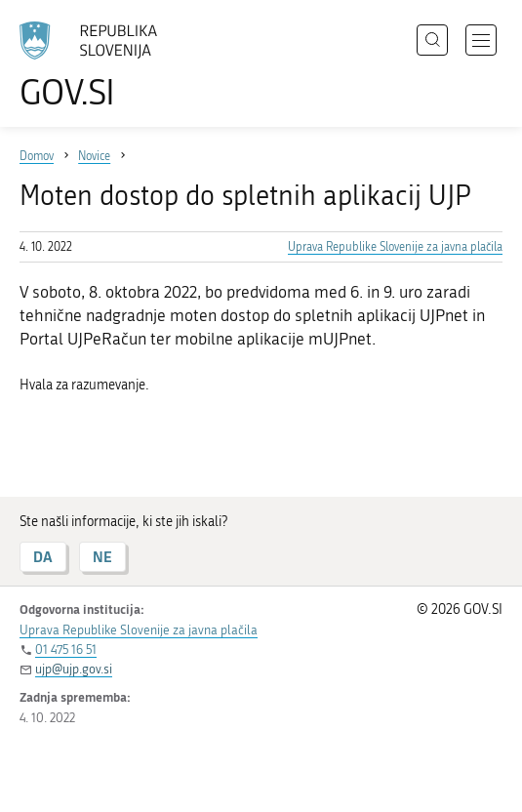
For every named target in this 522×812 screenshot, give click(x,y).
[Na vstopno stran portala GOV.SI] (98, 66)
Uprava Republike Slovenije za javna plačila (395, 247)
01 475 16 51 (66, 650)
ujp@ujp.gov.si (74, 669)
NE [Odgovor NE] (102, 557)
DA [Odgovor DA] (43, 557)
